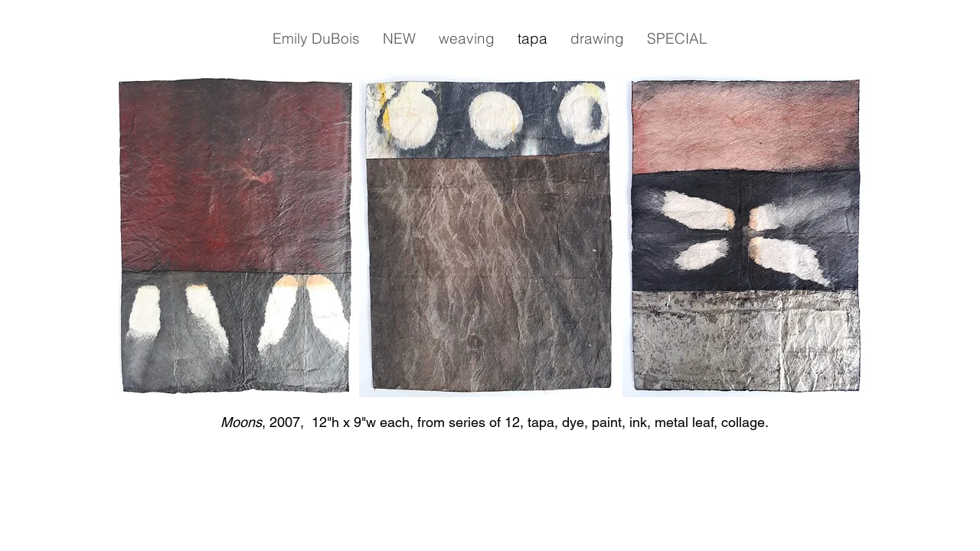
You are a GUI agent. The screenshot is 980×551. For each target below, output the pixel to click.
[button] (316, 38)
